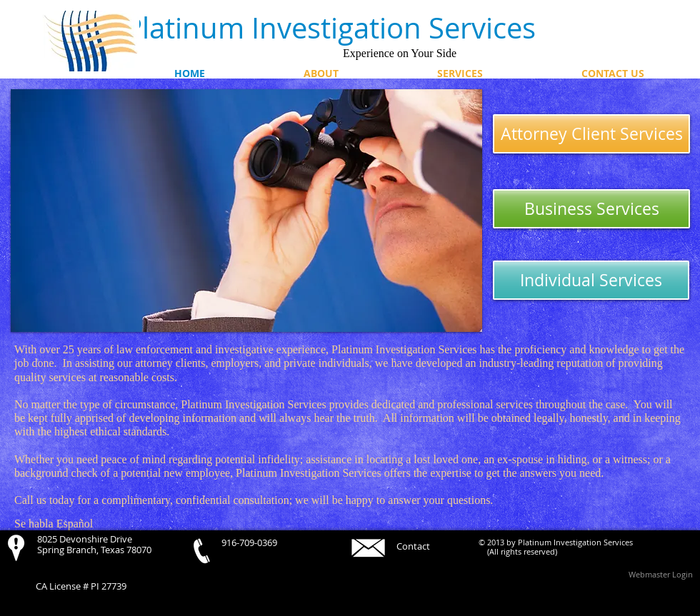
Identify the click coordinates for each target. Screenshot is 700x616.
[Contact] (421, 546)
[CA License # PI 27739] (89, 586)
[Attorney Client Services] (591, 134)
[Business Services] (591, 209)
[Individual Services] (591, 280)
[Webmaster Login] (661, 574)
